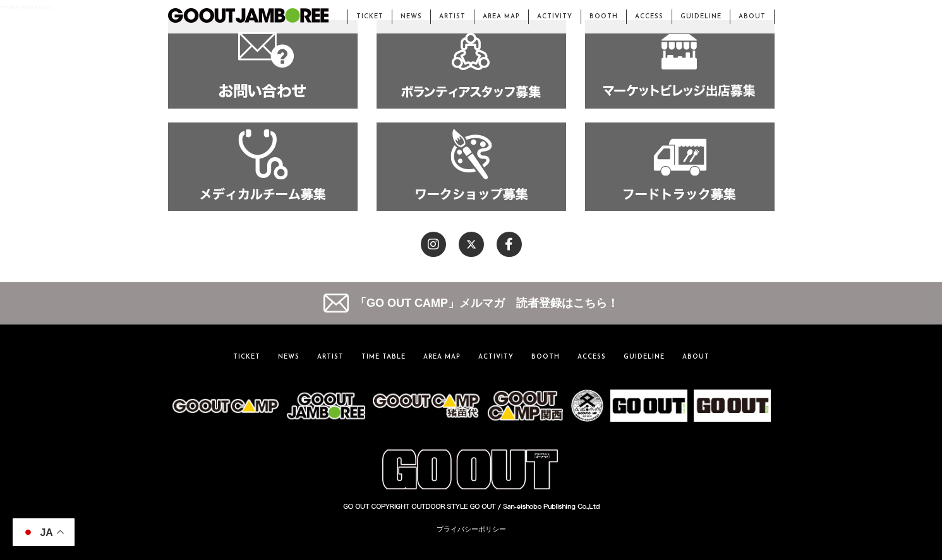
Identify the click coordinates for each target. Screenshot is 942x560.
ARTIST (452, 17)
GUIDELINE (701, 17)
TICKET (370, 17)
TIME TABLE (383, 357)
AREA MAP (501, 17)
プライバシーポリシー (471, 529)
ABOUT (752, 17)
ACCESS (649, 17)
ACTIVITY (555, 17)
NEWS (411, 17)
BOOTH (604, 17)
